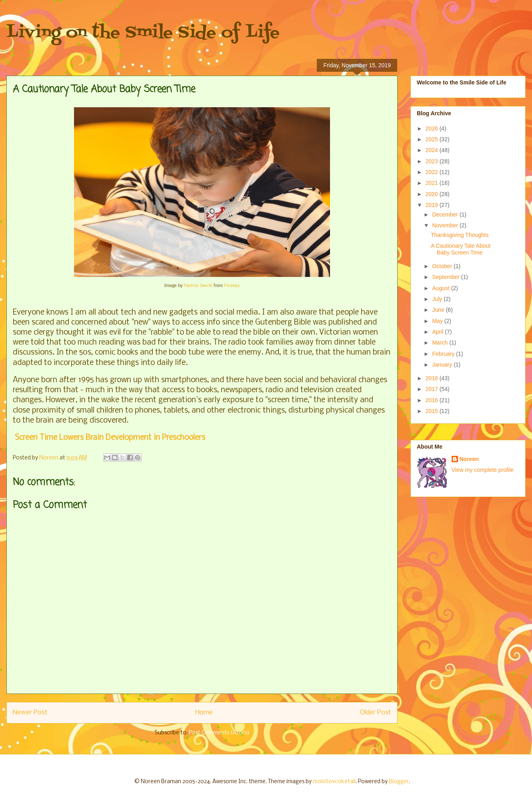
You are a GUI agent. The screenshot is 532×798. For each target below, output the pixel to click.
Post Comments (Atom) (219, 733)
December (446, 215)
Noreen (469, 459)
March (441, 343)
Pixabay (232, 286)
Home (204, 713)
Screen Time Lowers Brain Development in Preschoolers (109, 438)
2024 (433, 150)
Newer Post (30, 713)
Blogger (399, 782)
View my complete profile (483, 470)
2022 (433, 172)
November (446, 225)
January (443, 365)
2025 (433, 139)
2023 (433, 161)
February (444, 354)
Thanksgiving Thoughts (460, 235)
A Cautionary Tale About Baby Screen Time (461, 249)
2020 (433, 194)
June (439, 310)
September (446, 277)
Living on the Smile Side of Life (143, 33)
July (438, 299)
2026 (433, 128)
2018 (433, 378)
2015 (433, 411)
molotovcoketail (334, 782)
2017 (433, 389)
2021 (433, 183)
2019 (433, 205)
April (438, 332)
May (438, 321)
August (441, 288)
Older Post (376, 713)
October (443, 266)
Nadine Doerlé (198, 286)
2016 (433, 400)
